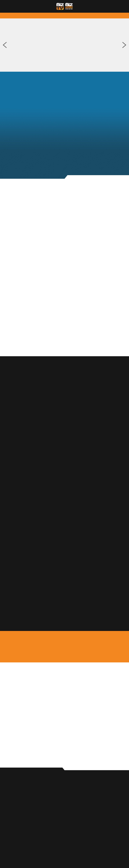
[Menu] (119, 6)
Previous (5, 45)
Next (124, 45)
